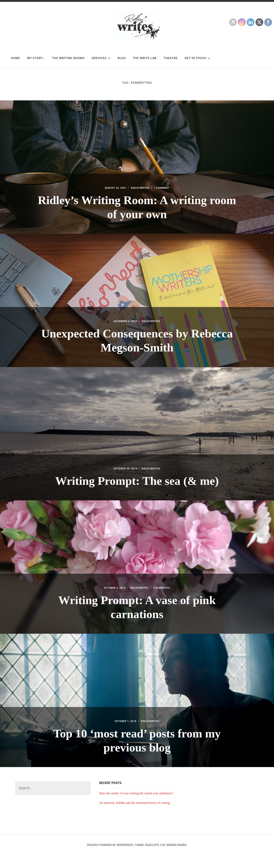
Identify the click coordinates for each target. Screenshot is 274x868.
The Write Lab (145, 58)
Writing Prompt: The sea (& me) (137, 479)
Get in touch (197, 58)
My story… (36, 58)
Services (101, 58)
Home (16, 58)
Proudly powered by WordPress (110, 857)
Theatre (171, 58)
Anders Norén (176, 857)
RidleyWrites (141, 186)
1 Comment (167, 186)
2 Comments (167, 586)
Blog (122, 58)
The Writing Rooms (68, 58)
